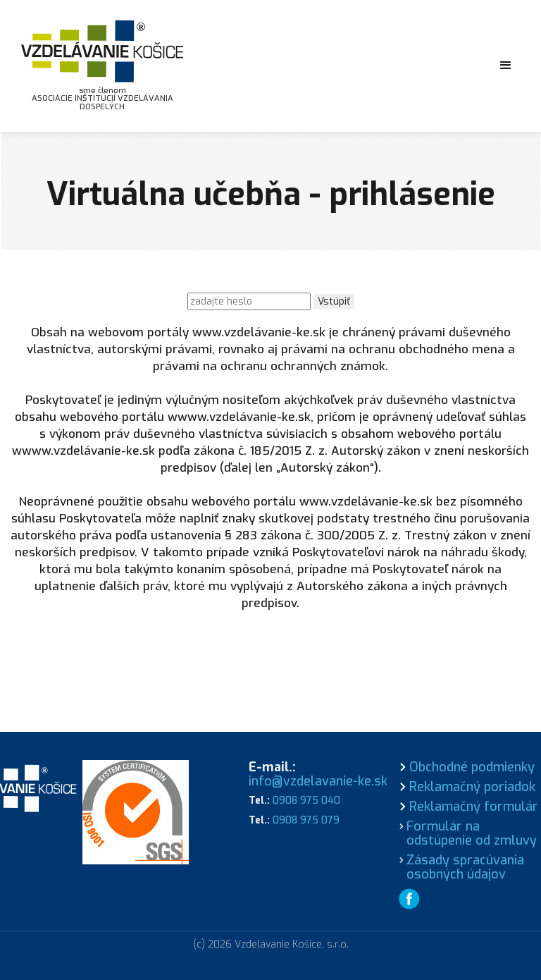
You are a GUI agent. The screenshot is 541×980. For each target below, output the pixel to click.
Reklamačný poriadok (472, 787)
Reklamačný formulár (474, 807)
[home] (102, 66)
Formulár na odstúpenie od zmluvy (472, 833)
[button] (506, 66)
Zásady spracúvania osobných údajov (465, 867)
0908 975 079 (306, 820)
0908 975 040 (306, 801)
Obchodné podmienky (472, 767)
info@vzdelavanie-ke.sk (318, 781)
